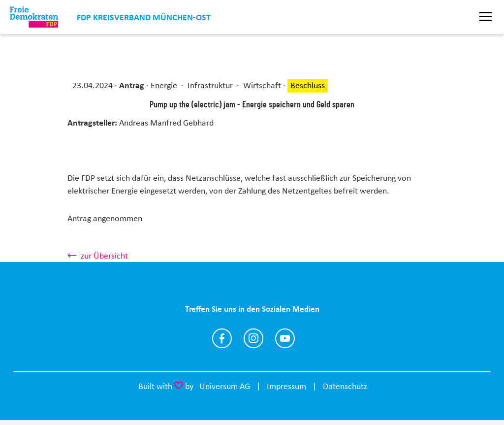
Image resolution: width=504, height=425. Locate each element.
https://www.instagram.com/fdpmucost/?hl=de (253, 338)
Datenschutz (345, 386)
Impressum (286, 386)
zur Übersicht (104, 256)
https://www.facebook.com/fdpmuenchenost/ (222, 338)
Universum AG (225, 386)
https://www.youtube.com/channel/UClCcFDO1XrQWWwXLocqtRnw (285, 338)
